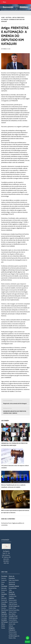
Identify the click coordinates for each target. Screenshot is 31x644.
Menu (4, 2)
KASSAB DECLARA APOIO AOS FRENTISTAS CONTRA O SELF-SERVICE (15, 411)
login (14, 523)
